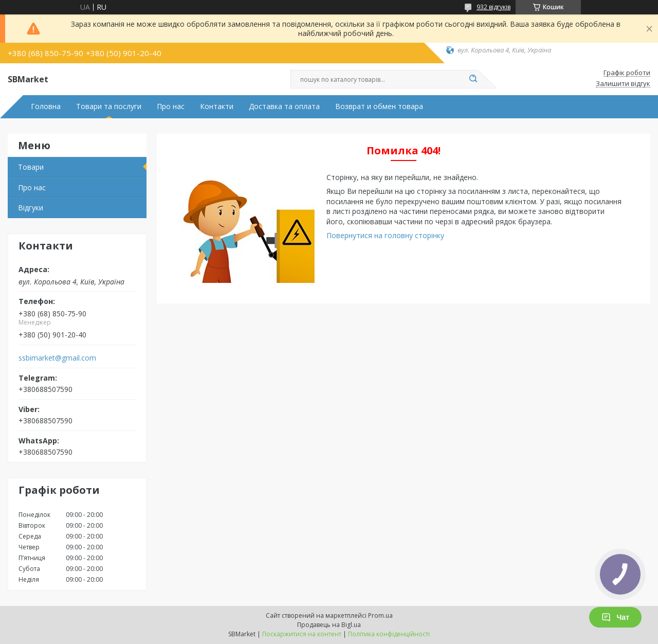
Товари (31, 167)
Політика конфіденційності (389, 634)
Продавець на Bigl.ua (329, 625)
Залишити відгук (623, 84)
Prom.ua (380, 615)
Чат (615, 617)
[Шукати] (473, 79)
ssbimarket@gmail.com (57, 358)
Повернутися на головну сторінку (385, 235)
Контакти (217, 106)
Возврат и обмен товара (379, 106)
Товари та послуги (109, 106)
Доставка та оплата (284, 106)
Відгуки (31, 208)
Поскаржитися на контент (302, 634)
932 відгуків (493, 7)
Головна (46, 106)
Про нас (171, 106)
